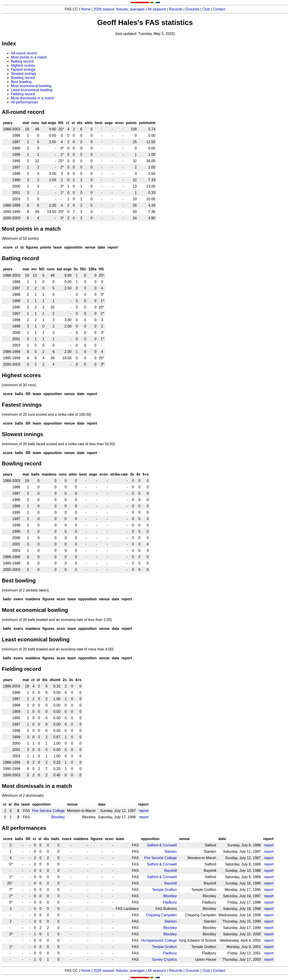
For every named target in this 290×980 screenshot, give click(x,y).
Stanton (170, 852)
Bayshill (170, 871)
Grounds (192, 9)
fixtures (122, 9)
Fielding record (23, 94)
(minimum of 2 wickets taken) (25, 590)
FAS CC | (73, 971)
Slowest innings (23, 74)
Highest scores (23, 65)
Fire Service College (48, 811)
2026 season (104, 9)
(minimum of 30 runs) (19, 385)
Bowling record (23, 78)
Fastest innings (23, 70)
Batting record (22, 61)
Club (206, 9)
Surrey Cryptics (164, 959)
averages (137, 9)
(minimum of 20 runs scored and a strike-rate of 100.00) (47, 414)
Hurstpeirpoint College (159, 940)
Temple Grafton (164, 890)
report (144, 811)
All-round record (24, 53)
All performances (24, 102)
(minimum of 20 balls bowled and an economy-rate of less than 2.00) (57, 620)
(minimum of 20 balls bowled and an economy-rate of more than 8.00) (58, 649)
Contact (219, 9)
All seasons (157, 9)
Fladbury (170, 902)
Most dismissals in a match (33, 98)
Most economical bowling (31, 86)
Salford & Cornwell (162, 845)
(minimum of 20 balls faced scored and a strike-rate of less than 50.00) (58, 444)
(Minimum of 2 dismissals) (23, 795)
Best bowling (21, 82)
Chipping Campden (161, 915)
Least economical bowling (32, 90)
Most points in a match (29, 57)
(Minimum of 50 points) (20, 238)
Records (176, 9)
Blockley (58, 817)
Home (86, 9)
